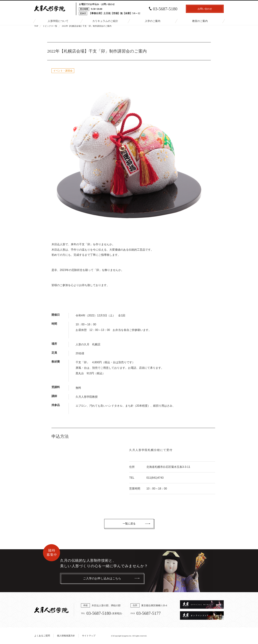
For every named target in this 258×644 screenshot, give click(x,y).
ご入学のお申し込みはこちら (102, 578)
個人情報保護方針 (66, 636)
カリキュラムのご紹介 (105, 21)
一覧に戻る (129, 524)
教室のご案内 (200, 21)
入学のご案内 (153, 21)
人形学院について (58, 21)
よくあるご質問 (42, 636)
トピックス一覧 (50, 26)
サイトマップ (89, 636)
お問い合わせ (205, 9)
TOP (36, 26)
